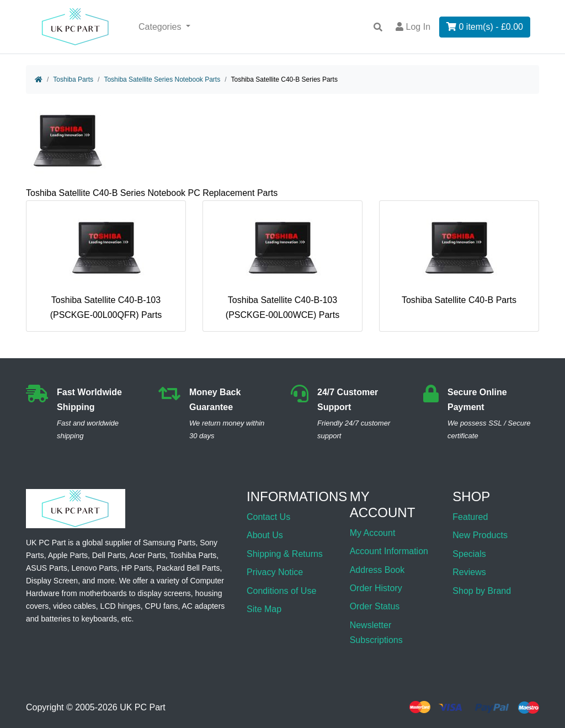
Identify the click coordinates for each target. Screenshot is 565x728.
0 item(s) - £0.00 (485, 27)
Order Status (375, 606)
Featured (470, 517)
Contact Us (268, 517)
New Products (480, 535)
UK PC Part (143, 707)
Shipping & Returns (285, 554)
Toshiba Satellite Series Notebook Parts (162, 79)
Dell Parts (109, 555)
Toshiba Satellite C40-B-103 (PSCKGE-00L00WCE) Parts (282, 265)
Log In (413, 27)
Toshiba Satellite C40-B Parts (459, 257)
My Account (373, 533)
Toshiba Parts (73, 79)
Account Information (389, 551)
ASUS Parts (47, 568)
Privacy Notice (275, 572)
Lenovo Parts (94, 568)
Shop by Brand (482, 591)
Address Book (377, 570)
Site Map (264, 609)
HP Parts (137, 568)
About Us (265, 535)
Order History (376, 588)
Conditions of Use (281, 591)
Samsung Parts (169, 543)
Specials (469, 554)
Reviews (469, 572)
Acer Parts (148, 555)
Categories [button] (161, 27)
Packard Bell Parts (188, 568)
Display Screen (52, 581)
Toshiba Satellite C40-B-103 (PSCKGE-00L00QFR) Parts (106, 265)
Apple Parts (68, 555)
